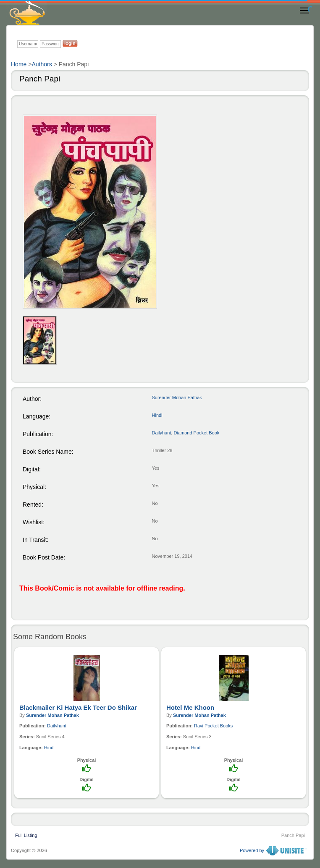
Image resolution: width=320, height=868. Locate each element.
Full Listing (26, 834)
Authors (42, 64)
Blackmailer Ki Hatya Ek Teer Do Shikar (78, 707)
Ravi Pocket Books (213, 726)
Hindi (157, 415)
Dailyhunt (162, 433)
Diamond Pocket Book (196, 433)
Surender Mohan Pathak (177, 397)
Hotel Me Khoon (190, 707)
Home (19, 64)
